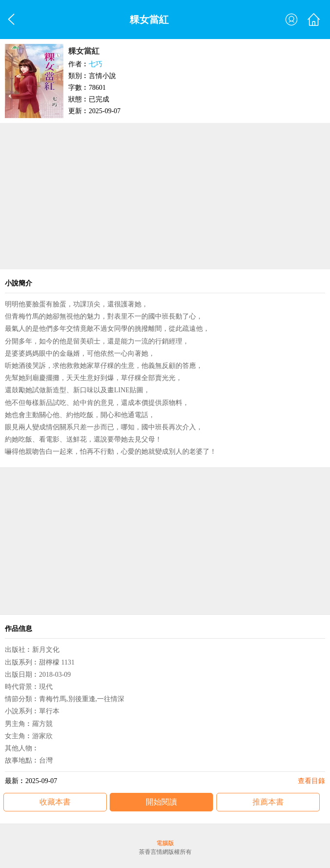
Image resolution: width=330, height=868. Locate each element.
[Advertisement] (165, 196)
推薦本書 (268, 802)
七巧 (96, 64)
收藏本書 (55, 802)
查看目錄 (311, 781)
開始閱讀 (161, 802)
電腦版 (165, 843)
